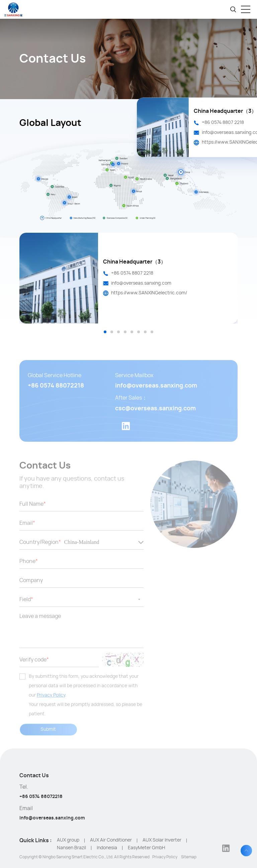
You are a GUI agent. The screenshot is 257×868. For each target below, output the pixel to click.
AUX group (68, 840)
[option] (129, 278)
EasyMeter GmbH (147, 848)
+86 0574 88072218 (56, 395)
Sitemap (189, 857)
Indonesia (107, 848)
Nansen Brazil (71, 848)
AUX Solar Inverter (162, 840)
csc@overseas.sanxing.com (155, 417)
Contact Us (34, 776)
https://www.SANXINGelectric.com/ (149, 293)
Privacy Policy (51, 704)
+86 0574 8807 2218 (223, 123)
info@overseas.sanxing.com (141, 283)
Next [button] (234, 284)
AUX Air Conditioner (111, 840)
